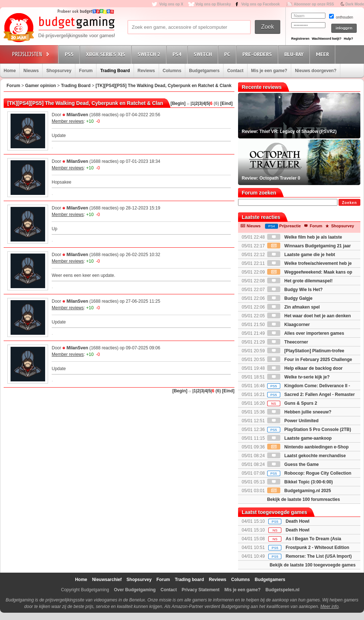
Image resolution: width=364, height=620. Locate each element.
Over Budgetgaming (135, 590)
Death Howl (298, 521)
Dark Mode (355, 4)
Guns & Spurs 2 (292, 403)
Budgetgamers (204, 71)
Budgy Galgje (290, 298)
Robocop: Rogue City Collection (309, 473)
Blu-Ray (295, 54)
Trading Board (115, 71)
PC (228, 54)
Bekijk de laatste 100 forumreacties (304, 499)
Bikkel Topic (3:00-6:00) (300, 482)
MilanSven (77, 115)
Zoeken (349, 203)
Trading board (189, 580)
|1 (192, 103)
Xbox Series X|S (107, 54)
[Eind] (226, 103)
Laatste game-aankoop (299, 438)
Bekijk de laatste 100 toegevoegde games (313, 565)
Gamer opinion (41, 86)
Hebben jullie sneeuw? (299, 412)
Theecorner (288, 342)
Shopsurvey (59, 71)
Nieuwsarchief (107, 580)
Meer (324, 54)
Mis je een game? (269, 71)
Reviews (146, 71)
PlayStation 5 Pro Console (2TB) (309, 429)
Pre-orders (258, 54)
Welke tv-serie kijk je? (298, 377)
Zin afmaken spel (294, 307)
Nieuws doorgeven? (316, 71)
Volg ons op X (171, 4)
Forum (86, 71)
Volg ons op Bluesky (213, 4)
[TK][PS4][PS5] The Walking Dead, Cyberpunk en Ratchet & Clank (163, 86)
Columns (172, 71)
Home (10, 71)
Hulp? (348, 39)
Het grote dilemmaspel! (300, 281)
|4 (203, 103)
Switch (204, 54)
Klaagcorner (288, 325)
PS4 (178, 54)
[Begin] (178, 103)
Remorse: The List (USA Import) (319, 556)
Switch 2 (150, 54)
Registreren (300, 39)
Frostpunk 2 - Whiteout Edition (318, 548)
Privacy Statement (201, 590)
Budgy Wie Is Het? (295, 290)
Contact (235, 71)
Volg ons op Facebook (261, 4)
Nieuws (31, 71)
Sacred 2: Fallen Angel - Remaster (311, 395)
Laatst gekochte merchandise (306, 456)
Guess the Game (293, 464)
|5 (207, 103)
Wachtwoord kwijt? (327, 39)
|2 (196, 103)
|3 (200, 103)
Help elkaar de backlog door (305, 368)
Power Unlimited (293, 421)
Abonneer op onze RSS (314, 4)
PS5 (70, 54)
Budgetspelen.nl (282, 590)
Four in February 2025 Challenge (310, 360)
